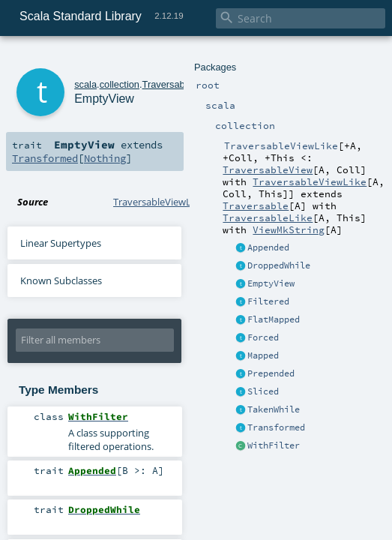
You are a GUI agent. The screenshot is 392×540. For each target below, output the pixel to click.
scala (85, 84)
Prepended (271, 373)
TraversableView (268, 169)
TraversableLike (268, 217)
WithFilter (274, 445)
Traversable (256, 205)
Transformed (276, 427)
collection (120, 84)
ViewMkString (289, 229)
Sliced (263, 391)
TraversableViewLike (310, 181)
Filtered (268, 301)
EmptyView (271, 283)
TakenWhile (274, 409)
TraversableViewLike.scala (171, 202)
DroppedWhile (279, 265)
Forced (263, 337)
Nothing (105, 158)
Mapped (263, 355)
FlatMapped (274, 319)
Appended (268, 247)
